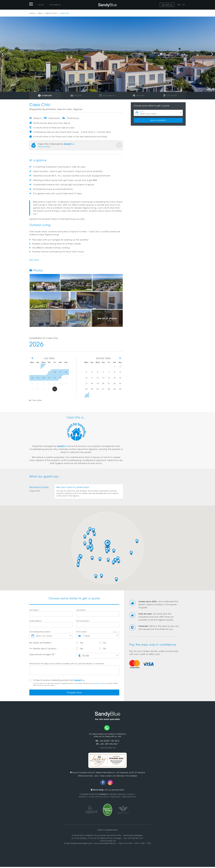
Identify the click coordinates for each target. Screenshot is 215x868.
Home (32, 13)
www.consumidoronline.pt (105, 844)
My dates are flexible (41, 643)
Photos (76, 96)
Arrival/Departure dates (40, 632)
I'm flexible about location (44, 648)
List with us (167, 5)
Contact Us (131, 795)
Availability (107, 96)
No (103, 643)
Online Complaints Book (107, 831)
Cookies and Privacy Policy (97, 798)
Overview (45, 95)
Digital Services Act (133, 798)
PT (184, 5)
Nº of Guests (81, 632)
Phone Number (83, 621)
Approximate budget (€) (43, 654)
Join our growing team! (108, 791)
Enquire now (74, 693)
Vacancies (79, 798)
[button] (107, 544)
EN (179, 5)
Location (170, 96)
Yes (80, 643)
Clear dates (36, 400)
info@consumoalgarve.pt (81, 844)
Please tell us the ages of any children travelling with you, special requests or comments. (67, 664)
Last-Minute (55, 5)
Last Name (81, 610)
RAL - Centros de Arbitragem (130, 836)
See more (34, 260)
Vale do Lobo (51, 13)
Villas (41, 5)
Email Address (36, 621)
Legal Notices (116, 798)
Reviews (139, 96)
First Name (34, 610)
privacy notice (100, 683)
